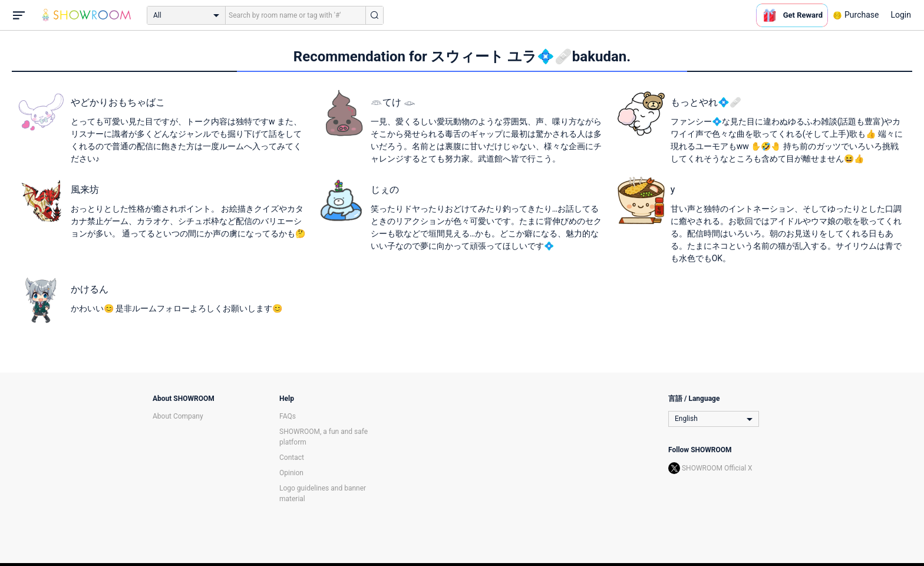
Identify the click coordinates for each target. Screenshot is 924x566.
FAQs (288, 416)
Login (901, 15)
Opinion (291, 473)
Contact (292, 458)
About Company (178, 416)
